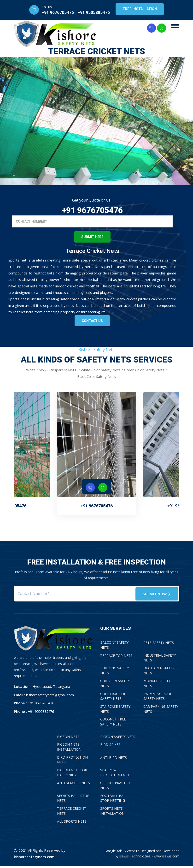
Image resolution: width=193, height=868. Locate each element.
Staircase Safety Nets (115, 710)
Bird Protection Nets (72, 761)
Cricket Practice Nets (115, 787)
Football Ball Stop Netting (114, 800)
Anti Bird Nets (114, 759)
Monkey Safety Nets (157, 684)
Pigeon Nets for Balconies (72, 774)
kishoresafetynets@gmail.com (51, 695)
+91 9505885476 (93, 13)
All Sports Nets (72, 823)
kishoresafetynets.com (34, 859)
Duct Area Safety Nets (159, 671)
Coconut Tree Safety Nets (113, 723)
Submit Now (156, 594)
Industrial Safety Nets (160, 658)
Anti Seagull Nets (74, 785)
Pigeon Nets (68, 738)
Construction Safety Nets (114, 697)
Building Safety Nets (115, 671)
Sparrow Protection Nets (116, 774)
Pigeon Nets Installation (69, 748)
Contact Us (92, 321)
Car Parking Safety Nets (161, 710)
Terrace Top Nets (116, 656)
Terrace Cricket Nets (72, 813)
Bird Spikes (110, 746)
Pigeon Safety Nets (118, 738)
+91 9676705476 (57, 13)
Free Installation (140, 9)
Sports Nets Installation (112, 813)
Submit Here (92, 237)
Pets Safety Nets (159, 643)
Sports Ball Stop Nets (73, 800)
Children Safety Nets (115, 684)
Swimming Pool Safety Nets (158, 697)
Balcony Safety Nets (115, 645)
